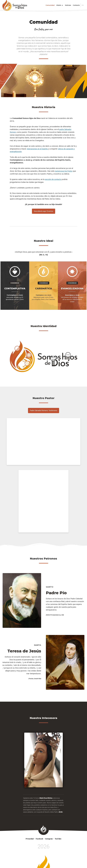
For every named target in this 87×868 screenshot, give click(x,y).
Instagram (49, 839)
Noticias (68, 5)
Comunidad (50, 5)
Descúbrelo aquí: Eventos (44, 211)
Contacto (76, 5)
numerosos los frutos (64, 171)
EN (83, 5)
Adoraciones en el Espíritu (37, 149)
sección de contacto (53, 179)
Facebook (39, 839)
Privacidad (30, 839)
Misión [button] (60, 5)
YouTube (58, 839)
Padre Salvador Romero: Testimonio (44, 410)
